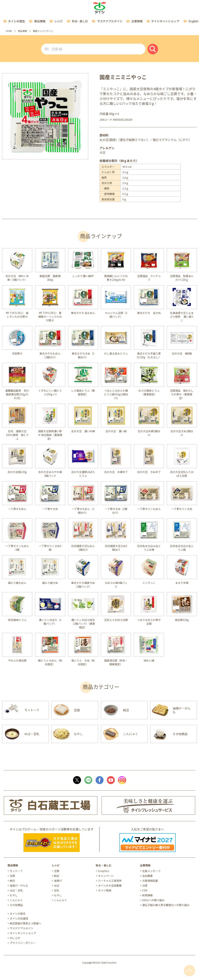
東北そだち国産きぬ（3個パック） (83, 585)
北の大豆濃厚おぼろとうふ (83, 474)
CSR (145, 890)
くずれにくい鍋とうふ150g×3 (50, 392)
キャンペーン (106, 876)
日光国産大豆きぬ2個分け (116, 548)
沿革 (145, 885)
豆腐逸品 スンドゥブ (149, 278)
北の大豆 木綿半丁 (116, 472)
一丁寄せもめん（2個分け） (83, 511)
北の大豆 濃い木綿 (83, 431)
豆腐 (12, 876)
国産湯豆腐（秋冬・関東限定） (116, 662)
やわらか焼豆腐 (17, 660)
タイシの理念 (18, 914)
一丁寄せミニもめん (149, 509)
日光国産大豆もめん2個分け (83, 548)
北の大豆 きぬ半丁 (149, 472)
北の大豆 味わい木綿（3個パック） (17, 278)
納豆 (12, 881)
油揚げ (58, 881)
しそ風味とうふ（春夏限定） (83, 392)
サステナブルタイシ (22, 928)
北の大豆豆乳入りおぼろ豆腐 (182, 474)
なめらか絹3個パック (116, 585)
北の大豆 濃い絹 (116, 431)
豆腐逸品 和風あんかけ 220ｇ (182, 278)
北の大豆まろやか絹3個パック (50, 474)
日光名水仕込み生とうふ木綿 (149, 548)
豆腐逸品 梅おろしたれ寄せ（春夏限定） (182, 394)
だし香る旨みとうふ (116, 353)
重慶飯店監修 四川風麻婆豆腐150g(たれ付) (17, 394)
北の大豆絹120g (17, 472)
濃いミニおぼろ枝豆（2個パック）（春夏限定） (83, 624)
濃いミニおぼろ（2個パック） (50, 622)
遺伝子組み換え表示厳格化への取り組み (166, 905)
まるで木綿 (182, 583)
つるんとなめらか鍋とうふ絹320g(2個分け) (116, 394)
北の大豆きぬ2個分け (182, 433)
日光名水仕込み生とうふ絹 (182, 548)
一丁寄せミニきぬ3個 (50, 548)
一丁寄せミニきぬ (182, 509)
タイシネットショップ (23, 933)
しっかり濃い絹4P (83, 276)
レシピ (56, 865)
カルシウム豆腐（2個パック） (116, 315)
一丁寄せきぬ (50, 509)
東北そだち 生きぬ (149, 313)
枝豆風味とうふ (17, 620)
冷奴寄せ (17, 353)
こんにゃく (16, 900)
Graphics (104, 871)
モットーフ (16, 871)
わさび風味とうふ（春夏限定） (149, 392)
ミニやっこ (149, 583)
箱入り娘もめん (17, 583)
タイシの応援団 (19, 918)
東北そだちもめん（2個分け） (50, 355)
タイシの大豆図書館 (110, 885)
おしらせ (15, 938)
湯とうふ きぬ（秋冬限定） (83, 662)
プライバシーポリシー (23, 943)
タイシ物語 (105, 890)
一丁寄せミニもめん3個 (17, 548)
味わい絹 (149, 660)
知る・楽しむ (104, 865)
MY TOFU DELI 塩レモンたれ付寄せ (17, 315)
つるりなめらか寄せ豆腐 (149, 622)
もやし (14, 895)
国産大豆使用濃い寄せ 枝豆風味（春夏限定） (50, 435)
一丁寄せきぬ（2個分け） (116, 511)
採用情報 (147, 895)
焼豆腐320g (182, 620)
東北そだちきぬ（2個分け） (83, 355)
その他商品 (16, 905)
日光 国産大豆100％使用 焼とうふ (17, 435)
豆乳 (57, 890)
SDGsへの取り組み (153, 900)
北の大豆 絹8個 (182, 353)
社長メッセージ (151, 871)
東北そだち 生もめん (83, 313)
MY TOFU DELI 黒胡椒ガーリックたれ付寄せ (50, 317)
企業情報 (145, 865)
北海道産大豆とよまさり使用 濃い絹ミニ (182, 317)
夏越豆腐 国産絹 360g (51, 278)
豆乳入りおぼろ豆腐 (116, 620)
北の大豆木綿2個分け (149, 433)
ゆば (57, 885)
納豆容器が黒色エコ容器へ (25, 923)
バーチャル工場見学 (110, 881)
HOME (9, 31)
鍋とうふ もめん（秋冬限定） (50, 662)
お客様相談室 (150, 881)
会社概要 (147, 876)
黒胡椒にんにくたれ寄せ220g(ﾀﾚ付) (116, 278)
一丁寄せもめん (17, 509)
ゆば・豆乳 (16, 890)
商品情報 (22, 31)
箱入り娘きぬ (50, 583)
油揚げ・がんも (19, 885)
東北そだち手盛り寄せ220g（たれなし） (149, 355)
